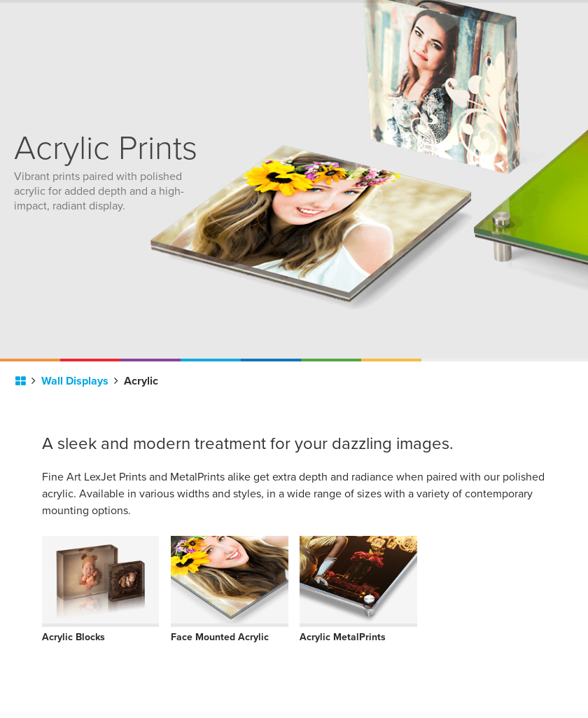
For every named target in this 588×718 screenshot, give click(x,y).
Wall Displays (80, 381)
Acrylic (141, 381)
